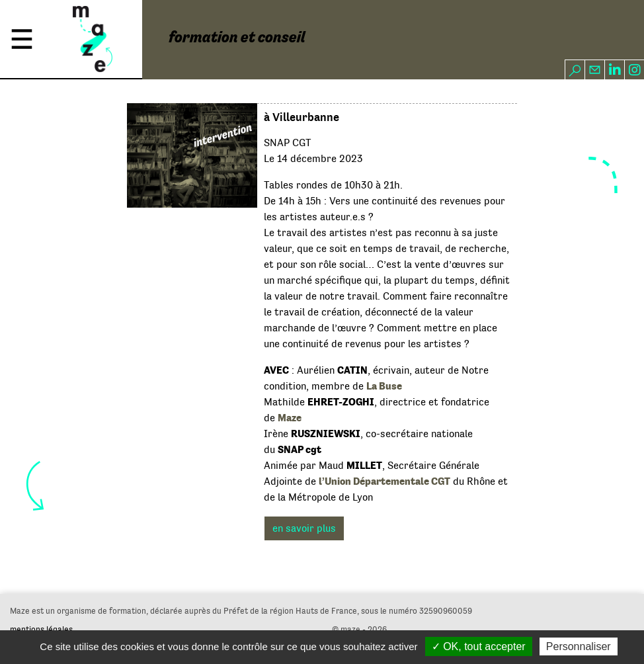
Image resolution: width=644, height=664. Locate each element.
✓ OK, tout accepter (479, 646)
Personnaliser (579, 646)
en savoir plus (304, 528)
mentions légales (41, 629)
